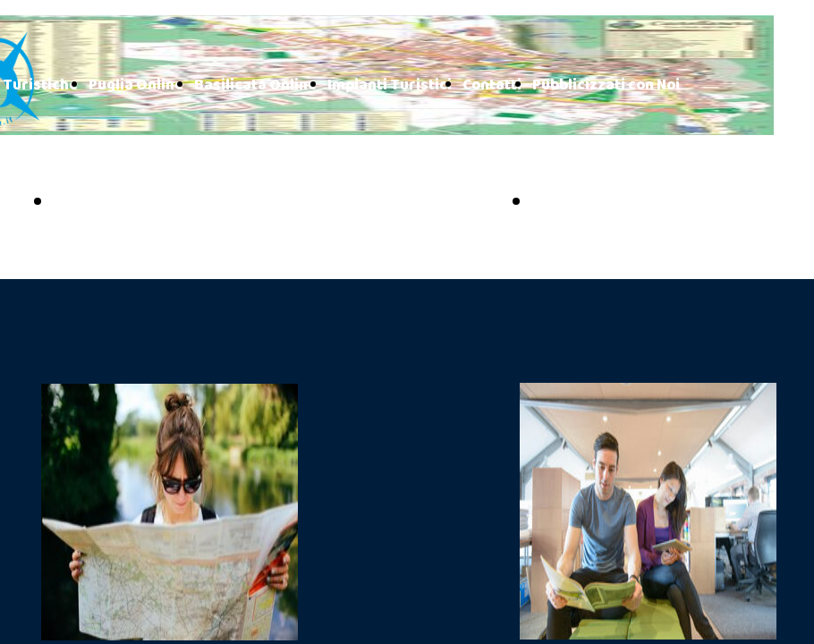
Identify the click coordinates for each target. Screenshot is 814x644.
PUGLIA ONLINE (132, 203)
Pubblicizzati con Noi (606, 85)
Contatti (492, 85)
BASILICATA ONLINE (631, 203)
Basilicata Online (255, 85)
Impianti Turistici (390, 85)
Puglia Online (136, 85)
